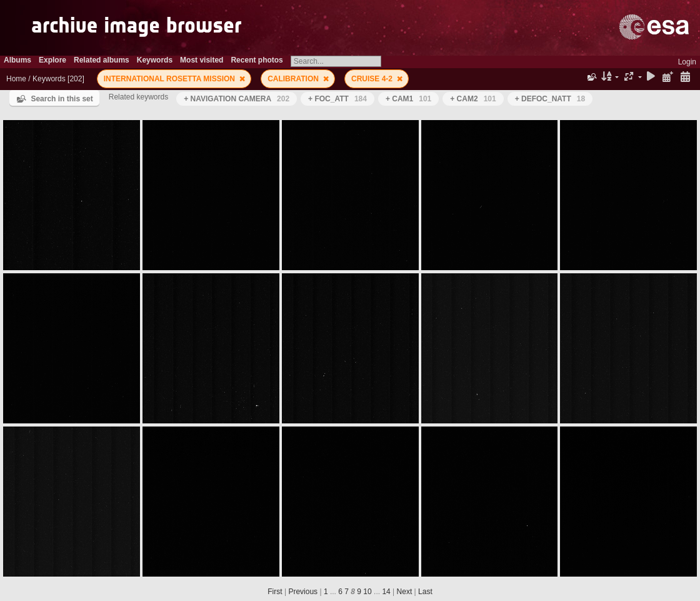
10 (367, 592)
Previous (303, 592)
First (275, 592)
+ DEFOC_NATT (550, 99)
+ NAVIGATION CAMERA (237, 99)
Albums (17, 60)
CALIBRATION (294, 79)
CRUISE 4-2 (373, 79)
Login (687, 62)
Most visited (202, 60)
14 (386, 592)
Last (425, 592)
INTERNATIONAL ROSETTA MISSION (171, 79)
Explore (52, 60)
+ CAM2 (473, 99)
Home (16, 79)
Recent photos (257, 60)
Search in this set (62, 99)
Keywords (155, 60)
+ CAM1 (408, 99)
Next (405, 592)
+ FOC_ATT (337, 99)
